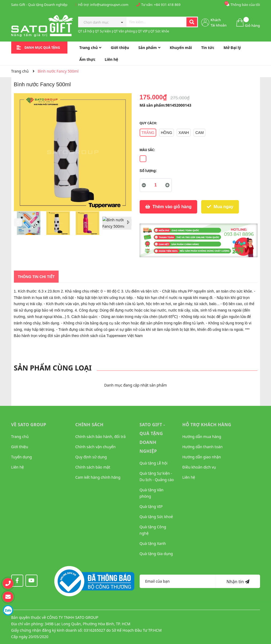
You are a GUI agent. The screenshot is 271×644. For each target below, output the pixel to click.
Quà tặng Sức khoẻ (156, 517)
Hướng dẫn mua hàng (202, 437)
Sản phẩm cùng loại (53, 368)
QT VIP (142, 31)
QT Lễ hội (85, 31)
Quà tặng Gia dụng (156, 554)
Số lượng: (148, 171)
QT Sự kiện (103, 31)
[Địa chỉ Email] (178, 581)
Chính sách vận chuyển (96, 447)
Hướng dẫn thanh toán (203, 447)
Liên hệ (18, 467)
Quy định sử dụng (91, 457)
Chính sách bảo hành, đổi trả (101, 437)
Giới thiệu (20, 447)
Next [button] (128, 222)
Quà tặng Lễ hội (154, 463)
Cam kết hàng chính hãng (98, 477)
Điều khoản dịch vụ (199, 467)
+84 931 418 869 (167, 5)
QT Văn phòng (124, 31)
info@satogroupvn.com (109, 5)
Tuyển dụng (22, 457)
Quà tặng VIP (151, 506)
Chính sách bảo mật (93, 467)
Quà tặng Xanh (153, 543)
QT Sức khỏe (160, 31)
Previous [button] (18, 222)
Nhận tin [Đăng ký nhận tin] (238, 582)
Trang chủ (20, 437)
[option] (29, 224)
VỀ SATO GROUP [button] (29, 425)
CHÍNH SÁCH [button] (89, 425)
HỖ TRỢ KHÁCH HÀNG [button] (207, 425)
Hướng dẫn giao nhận (202, 457)
